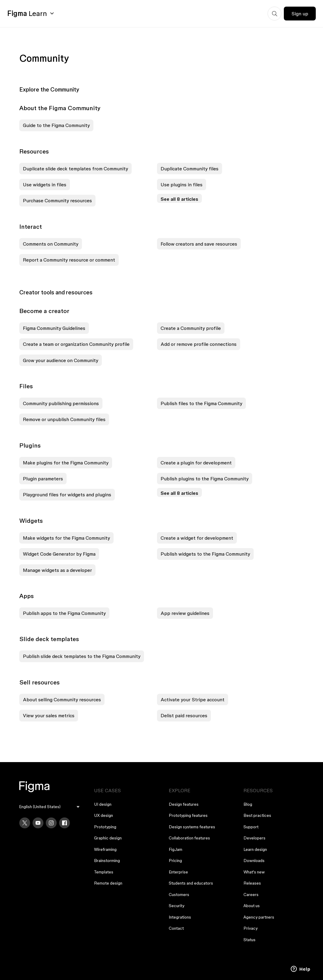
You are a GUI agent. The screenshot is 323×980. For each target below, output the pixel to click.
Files (26, 386)
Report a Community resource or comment (69, 260)
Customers (179, 895)
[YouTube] (38, 823)
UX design (103, 815)
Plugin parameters (43, 479)
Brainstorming (107, 861)
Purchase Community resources (57, 200)
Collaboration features (189, 838)
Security (177, 906)
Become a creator (44, 311)
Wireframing (105, 849)
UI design (103, 804)
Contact (176, 928)
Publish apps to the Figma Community (64, 613)
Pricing (175, 861)
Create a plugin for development (196, 463)
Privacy (251, 928)
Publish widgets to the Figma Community (205, 554)
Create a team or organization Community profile (76, 344)
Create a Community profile (191, 328)
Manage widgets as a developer (57, 570)
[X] (25, 823)
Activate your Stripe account (193, 699)
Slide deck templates (49, 639)
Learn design (255, 849)
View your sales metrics (49, 715)
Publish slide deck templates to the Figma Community (82, 656)
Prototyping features (188, 815)
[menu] (49, 807)
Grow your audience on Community (61, 360)
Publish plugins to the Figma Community (205, 479)
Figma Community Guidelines (54, 328)
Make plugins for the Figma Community (66, 463)
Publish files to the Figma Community (201, 403)
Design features (184, 804)
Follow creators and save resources (199, 244)
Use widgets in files (45, 185)
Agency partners (259, 917)
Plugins (30, 445)
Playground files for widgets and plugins (67, 495)
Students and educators (191, 883)
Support (251, 827)
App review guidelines (185, 613)
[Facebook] (64, 823)
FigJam (176, 849)
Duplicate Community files (190, 169)
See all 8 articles (179, 199)
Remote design (108, 883)
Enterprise (178, 872)
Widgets (31, 521)
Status (249, 940)
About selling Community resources (62, 699)
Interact (31, 227)
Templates (104, 872)
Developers (254, 838)
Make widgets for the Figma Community (66, 538)
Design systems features (192, 827)
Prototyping (105, 827)
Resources (34, 151)
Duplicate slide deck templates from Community (75, 169)
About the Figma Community (60, 108)
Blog (248, 804)
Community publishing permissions (61, 403)
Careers (251, 895)
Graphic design (108, 838)
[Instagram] (51, 823)
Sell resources (39, 682)
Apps (27, 596)
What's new (254, 872)
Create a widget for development (197, 538)
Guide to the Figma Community (56, 125)
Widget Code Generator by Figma (59, 554)
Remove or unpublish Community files (64, 419)
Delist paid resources (184, 715)
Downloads (254, 861)
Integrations (180, 917)
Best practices (257, 815)
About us (252, 906)
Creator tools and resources (56, 292)
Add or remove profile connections (199, 344)
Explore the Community (49, 89)
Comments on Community (51, 244)
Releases (252, 883)
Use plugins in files (182, 185)
